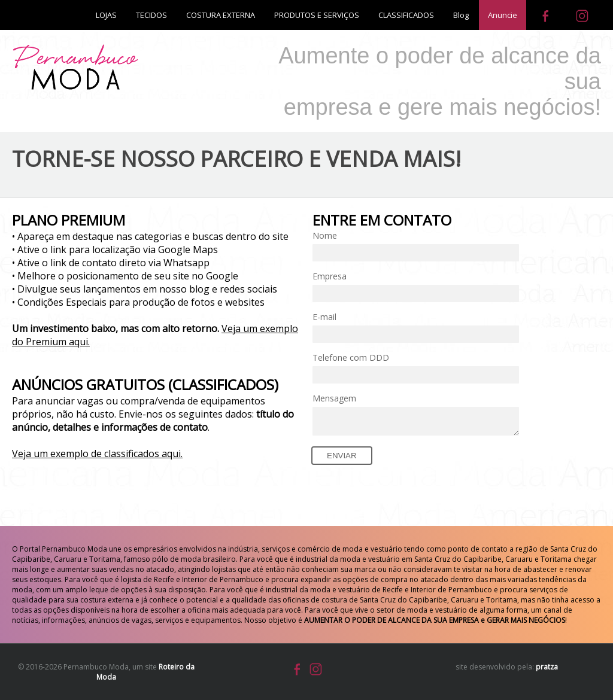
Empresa (330, 276)
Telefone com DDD (351, 357)
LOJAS (106, 15)
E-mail (324, 317)
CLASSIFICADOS (406, 15)
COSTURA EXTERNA (221, 15)
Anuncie (503, 15)
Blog (461, 15)
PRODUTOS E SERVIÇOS (317, 15)
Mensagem (334, 398)
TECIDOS (151, 15)
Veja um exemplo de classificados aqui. (97, 454)
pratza (547, 667)
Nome (325, 235)
